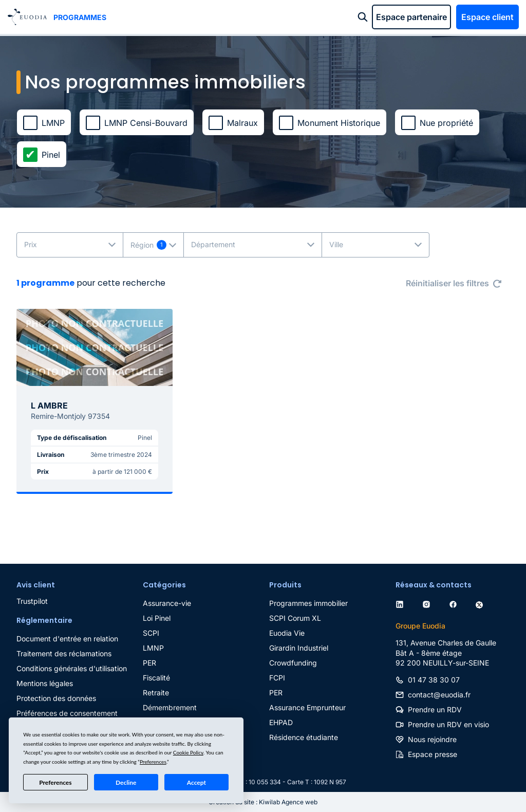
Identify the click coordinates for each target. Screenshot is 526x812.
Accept (196, 782)
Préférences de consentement (67, 713)
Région (142, 245)
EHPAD (281, 722)
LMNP (53, 123)
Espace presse (433, 754)
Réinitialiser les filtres (447, 283)
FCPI (277, 678)
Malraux (242, 123)
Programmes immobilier (308, 603)
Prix (31, 244)
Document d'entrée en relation (67, 639)
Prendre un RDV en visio (448, 724)
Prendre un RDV (435, 709)
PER (149, 663)
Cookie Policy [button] (188, 752)
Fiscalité (156, 678)
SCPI (151, 633)
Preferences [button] (153, 762)
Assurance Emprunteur (307, 707)
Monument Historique (339, 123)
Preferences (55, 782)
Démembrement (170, 707)
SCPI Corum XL (295, 618)
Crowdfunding (293, 663)
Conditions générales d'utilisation (72, 668)
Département (213, 244)
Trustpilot (32, 601)
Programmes (80, 17)
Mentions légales (45, 683)
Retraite (156, 693)
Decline (126, 782)
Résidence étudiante (304, 737)
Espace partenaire (411, 17)
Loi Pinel (157, 618)
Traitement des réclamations (64, 653)
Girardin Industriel (299, 648)
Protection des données (56, 698)
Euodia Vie (287, 633)
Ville (336, 244)
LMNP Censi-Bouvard (146, 123)
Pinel (51, 155)
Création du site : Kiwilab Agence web (263, 802)
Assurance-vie (167, 603)
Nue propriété (446, 123)
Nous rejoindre (432, 739)
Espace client (487, 17)
